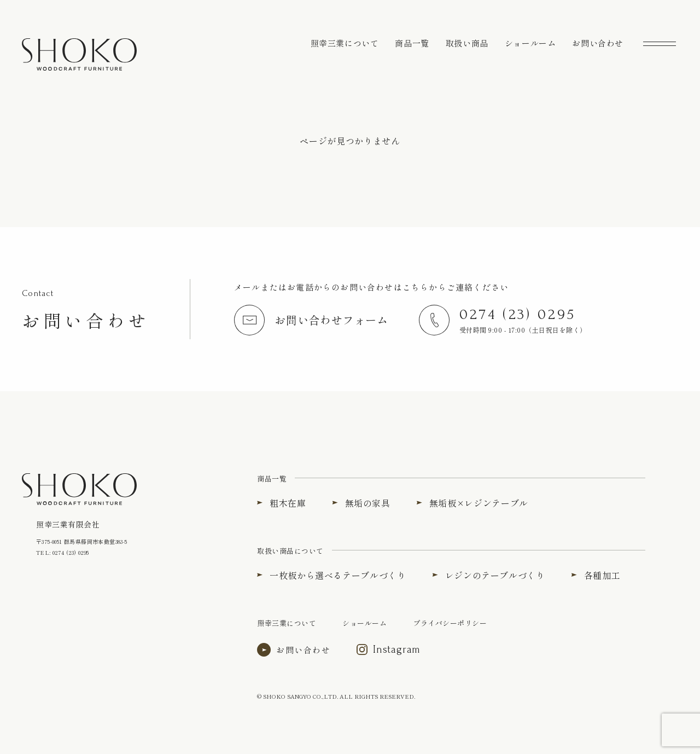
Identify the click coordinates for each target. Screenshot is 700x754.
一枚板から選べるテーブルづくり (338, 575)
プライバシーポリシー (450, 623)
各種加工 (602, 575)
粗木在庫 (288, 503)
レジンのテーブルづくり (495, 575)
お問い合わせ (598, 43)
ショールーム (530, 43)
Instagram (397, 649)
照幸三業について (345, 43)
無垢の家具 (368, 503)
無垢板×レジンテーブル (479, 503)
